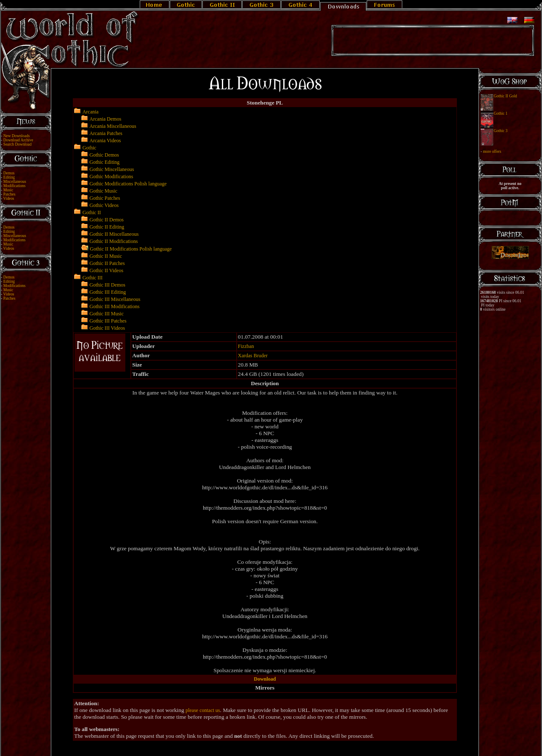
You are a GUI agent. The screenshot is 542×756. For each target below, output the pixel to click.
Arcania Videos (105, 141)
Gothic (90, 148)
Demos (9, 173)
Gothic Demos (104, 155)
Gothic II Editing (107, 227)
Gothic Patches (105, 198)
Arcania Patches (106, 133)
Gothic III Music (106, 314)
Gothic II (92, 212)
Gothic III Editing (108, 292)
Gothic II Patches (107, 263)
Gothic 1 (501, 113)
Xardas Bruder (253, 356)
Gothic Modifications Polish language (128, 184)
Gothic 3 (501, 131)
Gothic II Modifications (113, 241)
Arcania (91, 112)
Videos (9, 199)
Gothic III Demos (107, 285)
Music (8, 190)
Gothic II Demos (106, 220)
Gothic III (93, 278)
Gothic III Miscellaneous (115, 299)
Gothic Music (103, 191)
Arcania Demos (105, 119)
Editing (9, 177)
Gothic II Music (106, 256)
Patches (10, 194)
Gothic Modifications (111, 177)
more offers (492, 152)
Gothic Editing (104, 162)
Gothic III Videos (107, 328)
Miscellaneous (15, 182)
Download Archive (18, 140)
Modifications (14, 186)
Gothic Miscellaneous (112, 169)
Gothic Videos (104, 205)
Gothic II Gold (505, 96)
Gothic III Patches (108, 321)
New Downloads (17, 136)
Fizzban (246, 346)
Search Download (18, 144)
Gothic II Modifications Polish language (131, 249)
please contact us (203, 710)
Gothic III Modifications (114, 306)
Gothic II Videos (106, 270)
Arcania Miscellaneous (113, 126)
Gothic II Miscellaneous (114, 234)
